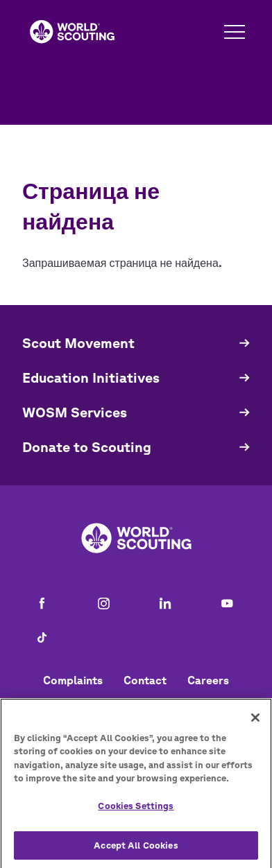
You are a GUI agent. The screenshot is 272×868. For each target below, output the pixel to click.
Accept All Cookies (136, 851)
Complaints (73, 680)
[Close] (255, 724)
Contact (145, 680)
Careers (208, 680)
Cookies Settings (136, 812)
